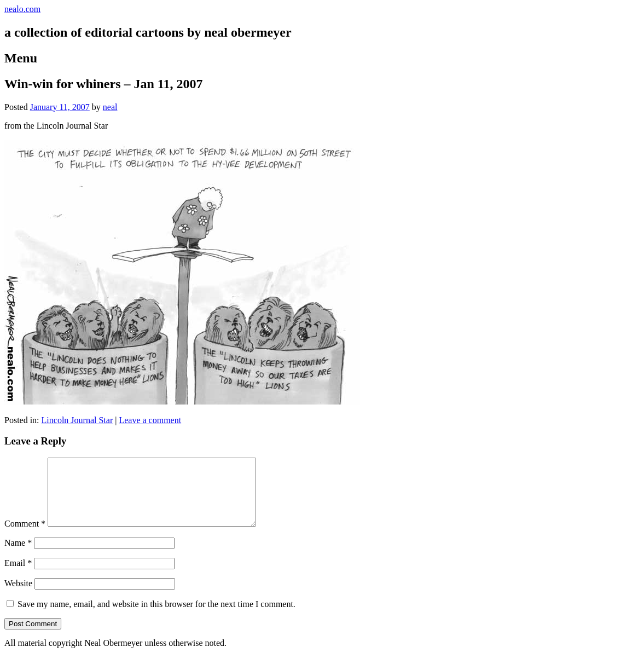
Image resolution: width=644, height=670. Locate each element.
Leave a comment (150, 420)
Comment (25, 537)
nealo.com (22, 9)
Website (18, 596)
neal (110, 107)
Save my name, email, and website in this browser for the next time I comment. (156, 617)
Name (18, 556)
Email (18, 576)
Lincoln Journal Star (77, 420)
